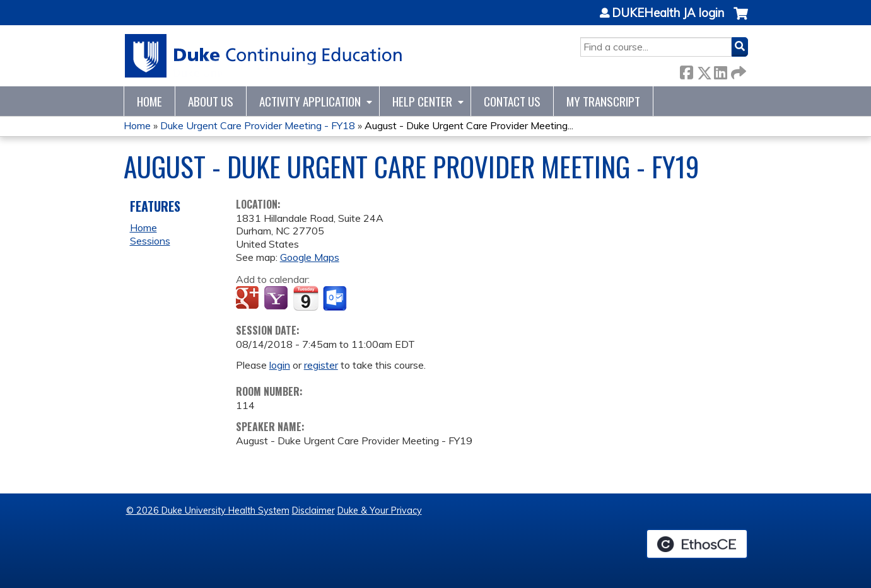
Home (149, 101)
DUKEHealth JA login (668, 13)
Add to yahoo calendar (277, 299)
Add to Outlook (336, 299)
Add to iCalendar (306, 298)
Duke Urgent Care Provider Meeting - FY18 (258, 125)
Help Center (422, 101)
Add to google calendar (249, 299)
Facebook (686, 70)
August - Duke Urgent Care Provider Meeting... (469, 125)
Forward (737, 70)
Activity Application (310, 101)
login (280, 365)
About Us (211, 101)
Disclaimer (313, 510)
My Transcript (603, 101)
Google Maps (310, 257)
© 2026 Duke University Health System (208, 510)
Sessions (150, 241)
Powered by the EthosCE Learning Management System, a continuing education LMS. (697, 544)
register (321, 365)
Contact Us (512, 101)
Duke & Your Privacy (380, 510)
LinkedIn (720, 70)
